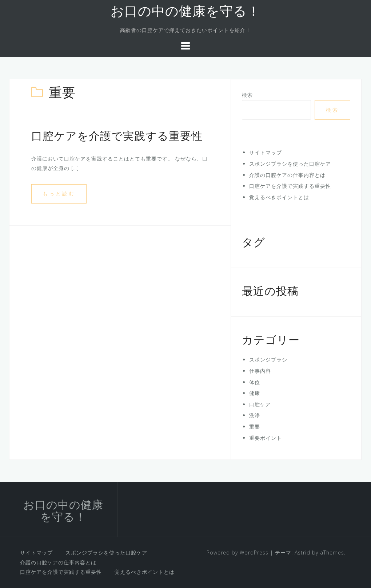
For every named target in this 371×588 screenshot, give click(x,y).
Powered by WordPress (238, 553)
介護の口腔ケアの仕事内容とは (287, 175)
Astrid (302, 553)
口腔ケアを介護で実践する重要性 (117, 137)
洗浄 (255, 415)
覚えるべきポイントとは (279, 197)
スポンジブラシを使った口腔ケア (290, 164)
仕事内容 (260, 371)
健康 (255, 393)
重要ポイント (266, 438)
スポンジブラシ (268, 360)
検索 (247, 95)
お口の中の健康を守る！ (185, 12)
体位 (255, 382)
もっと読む (59, 194)
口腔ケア (260, 404)
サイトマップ (266, 152)
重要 (255, 427)
